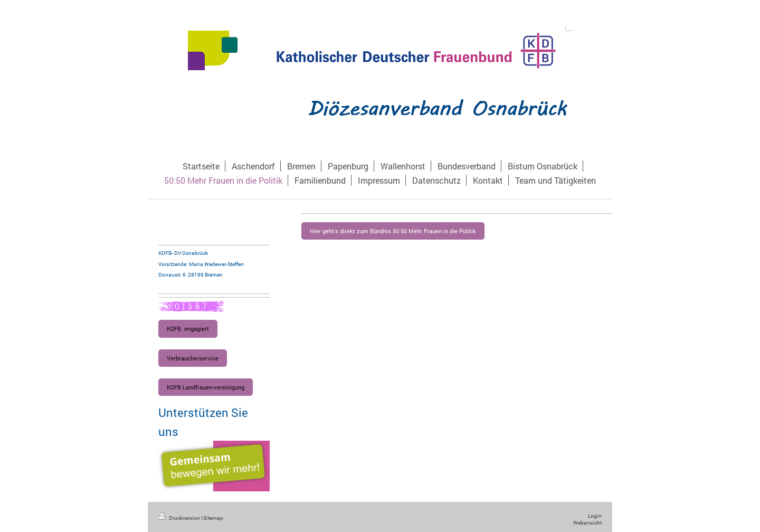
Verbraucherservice (193, 358)
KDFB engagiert (188, 329)
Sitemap (213, 518)
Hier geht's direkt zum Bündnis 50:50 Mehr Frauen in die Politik (393, 231)
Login (595, 516)
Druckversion (180, 518)
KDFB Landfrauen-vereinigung (206, 387)
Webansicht (587, 523)
